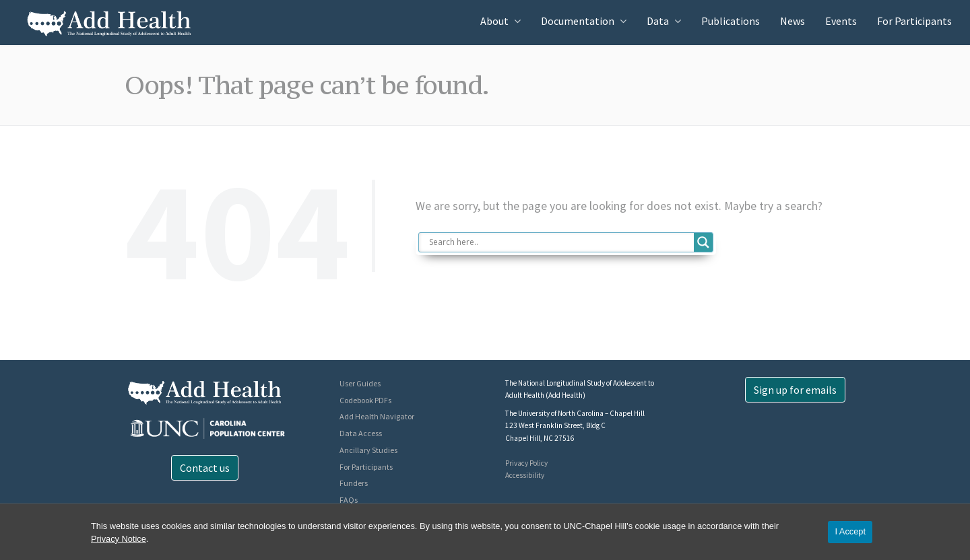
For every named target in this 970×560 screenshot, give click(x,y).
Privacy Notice (119, 539)
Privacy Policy (526, 463)
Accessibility (525, 475)
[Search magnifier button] (703, 242)
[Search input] (560, 242)
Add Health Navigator (377, 416)
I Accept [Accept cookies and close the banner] (850, 531)
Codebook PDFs (365, 400)
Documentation (578, 21)
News (793, 21)
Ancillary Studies (368, 450)
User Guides (360, 383)
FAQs (349, 500)
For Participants (914, 21)
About (494, 21)
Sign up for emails (795, 390)
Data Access (361, 433)
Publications (731, 21)
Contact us (205, 468)
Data (658, 21)
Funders (354, 483)
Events (841, 21)
